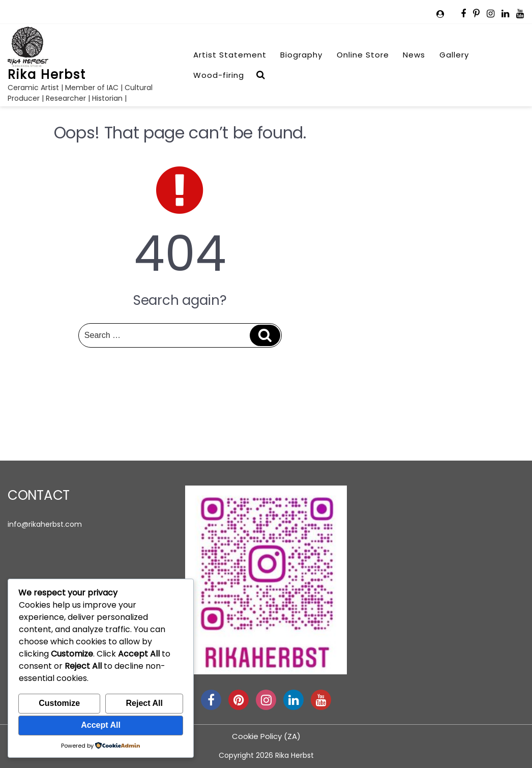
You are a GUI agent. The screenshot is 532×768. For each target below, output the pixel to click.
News (414, 55)
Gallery (454, 55)
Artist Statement (230, 55)
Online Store (363, 55)
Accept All (101, 725)
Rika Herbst (47, 75)
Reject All (144, 703)
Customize (59, 703)
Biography (301, 55)
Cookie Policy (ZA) (266, 736)
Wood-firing (219, 75)
